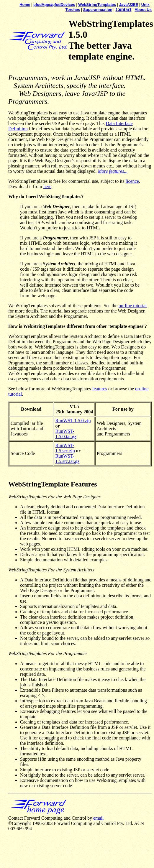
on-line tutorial (133, 306)
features (100, 389)
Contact (123, 9)
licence (132, 181)
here (47, 186)
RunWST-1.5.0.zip (73, 421)
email (99, 818)
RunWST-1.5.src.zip (65, 448)
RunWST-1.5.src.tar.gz (68, 459)
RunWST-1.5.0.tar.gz (66, 434)
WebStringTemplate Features (53, 484)
